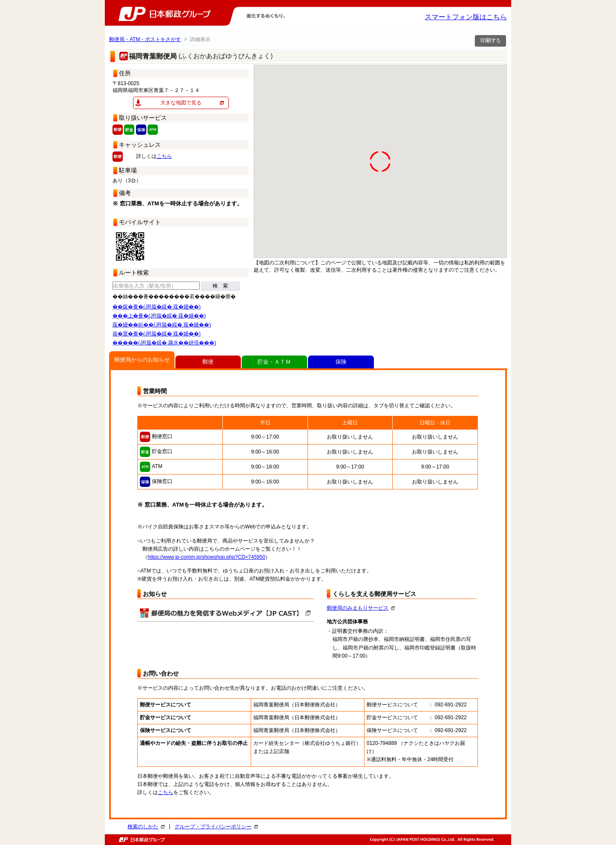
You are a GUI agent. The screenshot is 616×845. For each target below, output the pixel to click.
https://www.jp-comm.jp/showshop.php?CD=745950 (206, 557)
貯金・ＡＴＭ (274, 362)
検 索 (220, 286)
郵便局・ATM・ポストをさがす (145, 39)
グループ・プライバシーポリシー (216, 827)
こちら (164, 156)
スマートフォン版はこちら (466, 17)
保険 (341, 362)
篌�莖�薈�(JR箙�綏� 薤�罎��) (157, 334)
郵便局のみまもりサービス (361, 608)
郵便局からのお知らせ (142, 360)
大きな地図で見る (181, 103)
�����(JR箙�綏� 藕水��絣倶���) (164, 343)
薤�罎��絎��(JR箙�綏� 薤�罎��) (162, 325)
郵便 (208, 362)
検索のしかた (146, 827)
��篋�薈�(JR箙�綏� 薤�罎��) (157, 307)
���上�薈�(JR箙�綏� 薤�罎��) (159, 316)
